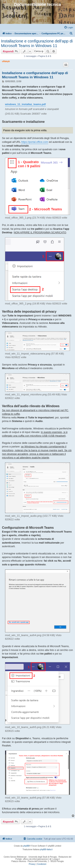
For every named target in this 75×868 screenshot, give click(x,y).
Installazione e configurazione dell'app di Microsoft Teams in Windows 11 (37, 43)
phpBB (26, 846)
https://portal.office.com (35, 142)
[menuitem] (68, 27)
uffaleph (6, 61)
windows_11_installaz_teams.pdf (25, 104)
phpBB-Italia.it (46, 849)
